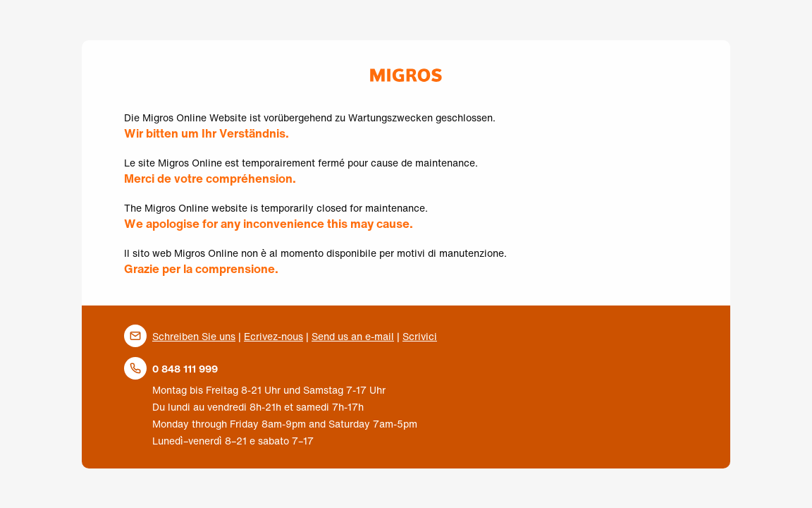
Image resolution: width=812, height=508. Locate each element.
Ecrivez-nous (273, 336)
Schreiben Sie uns (194, 336)
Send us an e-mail (353, 336)
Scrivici (420, 336)
